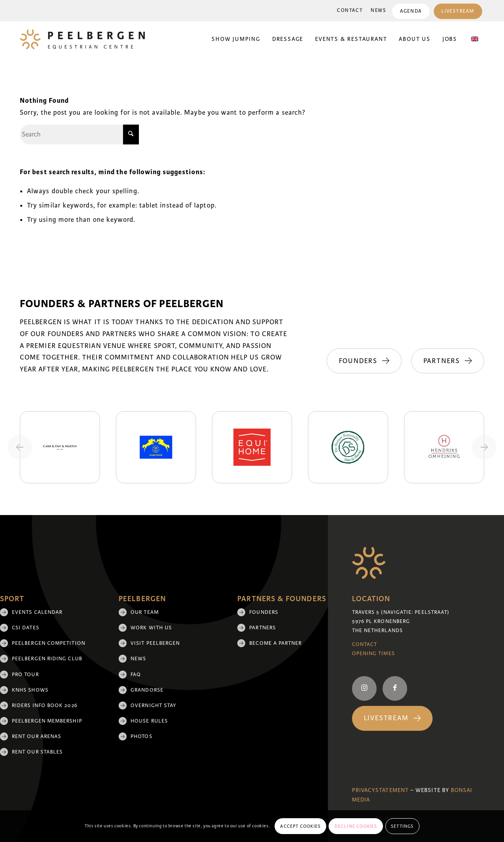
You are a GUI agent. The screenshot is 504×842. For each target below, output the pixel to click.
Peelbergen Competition (49, 643)
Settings (402, 826)
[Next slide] (484, 447)
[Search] (79, 135)
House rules (149, 721)
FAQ (136, 675)
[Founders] (363, 361)
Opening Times (373, 654)
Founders (264, 612)
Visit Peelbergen (155, 643)
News (378, 11)
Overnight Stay (153, 706)
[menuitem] (350, 11)
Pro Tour (25, 675)
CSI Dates (26, 628)
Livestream (458, 11)
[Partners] (448, 361)
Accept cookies (300, 826)
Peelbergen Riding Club (47, 659)
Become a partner (275, 643)
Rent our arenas (37, 736)
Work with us (151, 628)
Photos (141, 736)
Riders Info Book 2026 (45, 706)
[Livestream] (392, 718)
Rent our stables (37, 752)
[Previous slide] (20, 447)
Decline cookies (356, 826)
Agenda (411, 11)
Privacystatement (380, 790)
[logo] (82, 39)
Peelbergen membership (47, 721)
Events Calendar (37, 612)
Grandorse (147, 690)
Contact (350, 11)
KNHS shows (30, 690)
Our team (145, 612)
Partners (263, 628)
